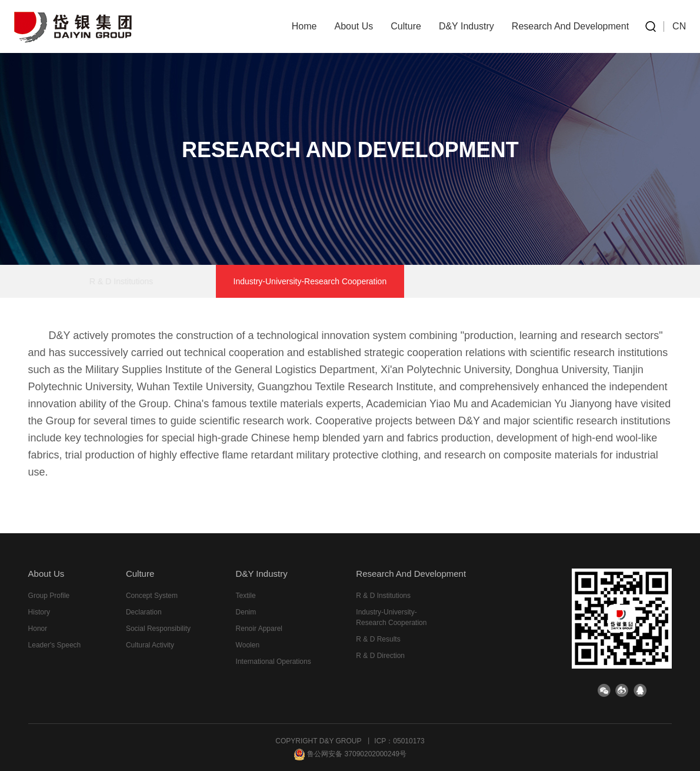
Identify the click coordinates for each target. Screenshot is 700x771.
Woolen (248, 645)
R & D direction (536, 281)
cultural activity (150, 645)
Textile (246, 596)
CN (679, 26)
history (39, 612)
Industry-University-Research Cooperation (310, 281)
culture (406, 26)
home (304, 26)
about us (354, 26)
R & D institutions (166, 281)
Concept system (152, 596)
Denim (246, 612)
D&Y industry (466, 26)
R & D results (448, 281)
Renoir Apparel (259, 629)
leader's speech (55, 645)
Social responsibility (158, 629)
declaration (144, 612)
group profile (49, 596)
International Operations (274, 662)
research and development (570, 26)
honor (38, 629)
